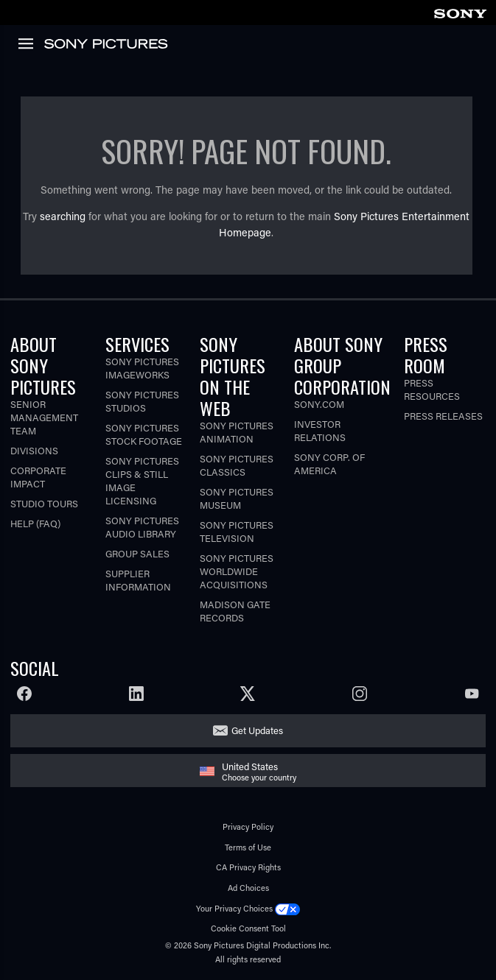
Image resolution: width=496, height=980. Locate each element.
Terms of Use (248, 847)
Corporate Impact (38, 477)
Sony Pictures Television (237, 531)
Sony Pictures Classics (237, 465)
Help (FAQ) (35, 523)
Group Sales (137, 553)
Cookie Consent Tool (248, 928)
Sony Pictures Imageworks (142, 368)
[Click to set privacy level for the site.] (287, 908)
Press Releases (443, 416)
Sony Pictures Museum (237, 498)
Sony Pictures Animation (237, 432)
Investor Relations (320, 430)
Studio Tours (44, 503)
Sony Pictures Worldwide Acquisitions (237, 571)
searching (63, 216)
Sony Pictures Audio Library (142, 527)
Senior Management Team (44, 417)
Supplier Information (138, 580)
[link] (460, 11)
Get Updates (257, 730)
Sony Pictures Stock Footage (144, 434)
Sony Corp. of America (329, 463)
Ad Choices (248, 888)
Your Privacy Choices (234, 908)
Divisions (34, 450)
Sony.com (319, 404)
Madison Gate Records (235, 611)
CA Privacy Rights (248, 867)
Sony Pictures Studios (142, 401)
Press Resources (432, 389)
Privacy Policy (248, 826)
